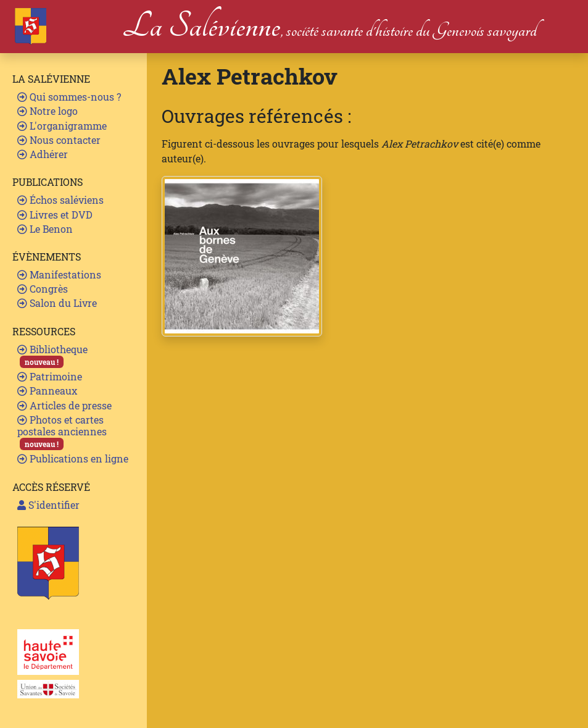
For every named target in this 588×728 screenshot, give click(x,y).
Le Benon (45, 229)
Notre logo (48, 111)
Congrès (43, 289)
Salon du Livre (57, 303)
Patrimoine (50, 376)
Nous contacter (59, 140)
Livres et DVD (55, 215)
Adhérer (43, 154)
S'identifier (48, 505)
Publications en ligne (73, 458)
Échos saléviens (60, 200)
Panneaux (47, 391)
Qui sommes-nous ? (69, 97)
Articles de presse (64, 405)
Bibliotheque (52, 355)
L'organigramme (62, 126)
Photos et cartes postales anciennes (62, 432)
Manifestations (59, 274)
